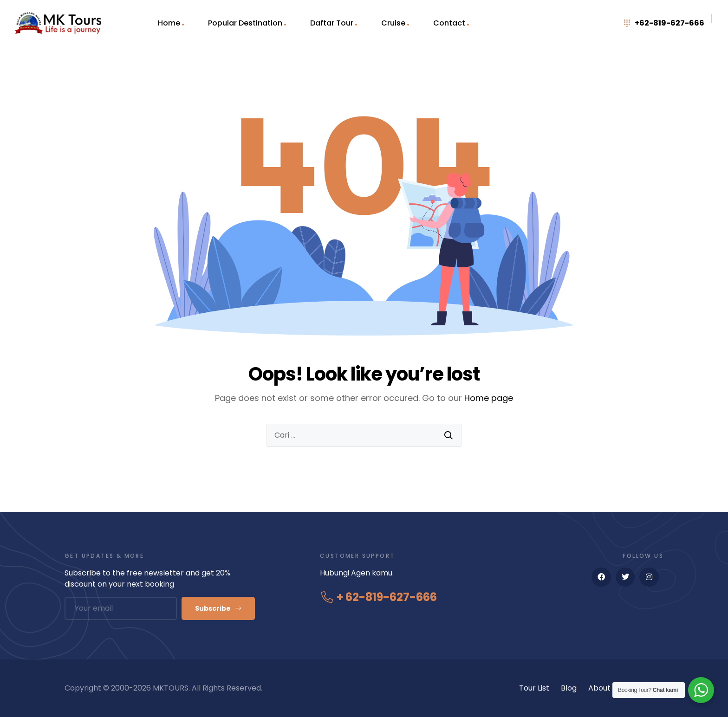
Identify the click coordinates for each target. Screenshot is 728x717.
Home (169, 23)
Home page (489, 398)
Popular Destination (245, 23)
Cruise (393, 23)
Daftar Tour (332, 23)
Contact (449, 23)
